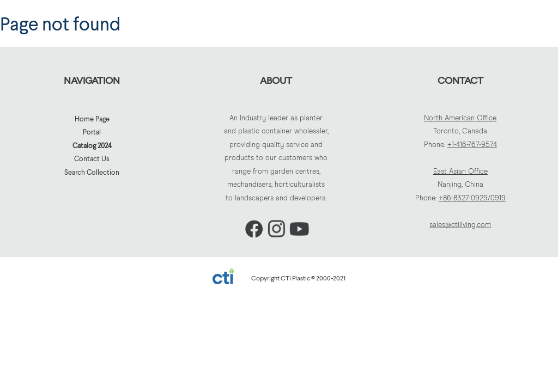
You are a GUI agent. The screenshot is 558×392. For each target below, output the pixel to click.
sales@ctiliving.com (460, 225)
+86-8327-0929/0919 (472, 198)
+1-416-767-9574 (472, 145)
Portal (92, 132)
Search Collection (92, 172)
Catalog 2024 (92, 145)
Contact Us (92, 158)
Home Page (92, 119)
